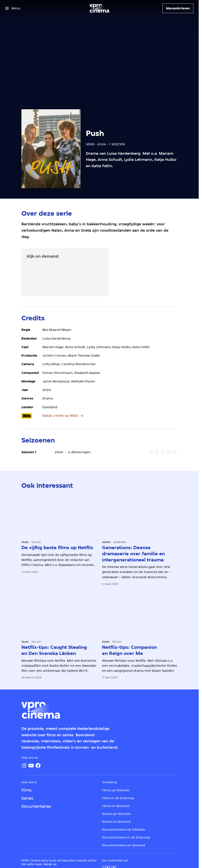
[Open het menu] (13, 8)
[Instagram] (24, 766)
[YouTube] (31, 766)
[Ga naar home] (99, 8)
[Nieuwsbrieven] (178, 8)
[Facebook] (38, 766)
